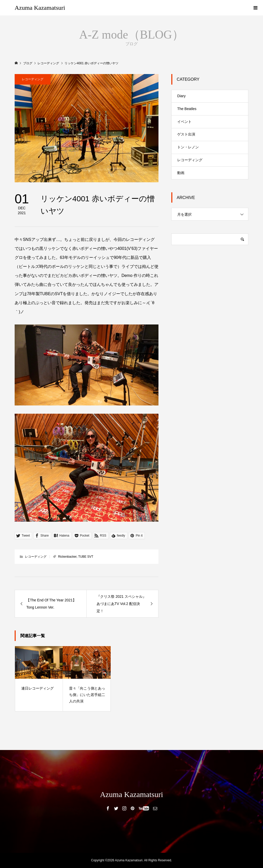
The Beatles (187, 109)
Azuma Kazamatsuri (40, 8)
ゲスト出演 (186, 134)
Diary (181, 96)
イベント (184, 122)
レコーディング (33, 79)
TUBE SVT (86, 557)
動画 (181, 173)
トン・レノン (188, 147)
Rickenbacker (67, 557)
